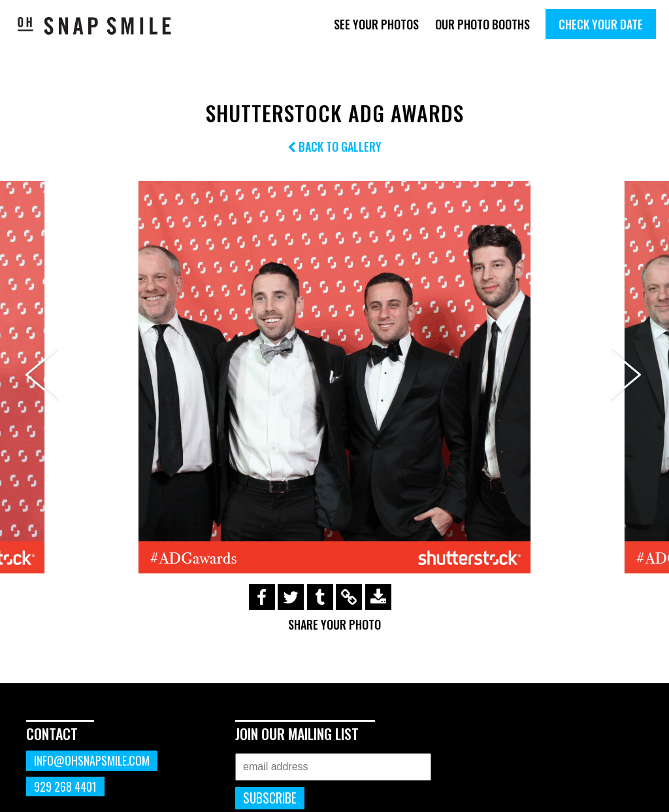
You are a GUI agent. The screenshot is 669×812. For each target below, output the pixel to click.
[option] (334, 377)
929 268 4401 (65, 787)
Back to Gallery (334, 146)
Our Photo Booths (482, 24)
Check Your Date (601, 24)
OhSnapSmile (95, 25)
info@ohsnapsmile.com (92, 760)
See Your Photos (376, 24)
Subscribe (270, 798)
